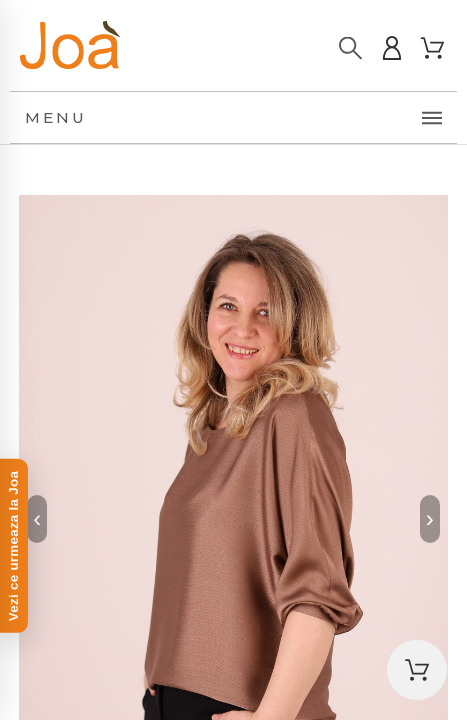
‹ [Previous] (37, 518)
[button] (417, 670)
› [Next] (430, 518)
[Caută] (350, 48)
